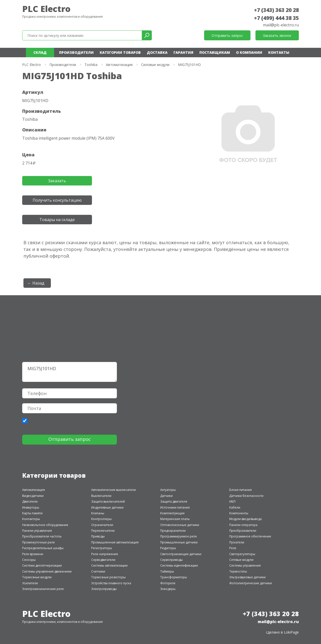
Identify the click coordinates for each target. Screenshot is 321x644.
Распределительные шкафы (43, 548)
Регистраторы (102, 548)
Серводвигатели (103, 560)
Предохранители (173, 531)
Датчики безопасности (246, 496)
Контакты (279, 52)
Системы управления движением (47, 571)
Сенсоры (29, 560)
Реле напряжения (105, 554)
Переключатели (103, 531)
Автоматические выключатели (114, 490)
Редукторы (168, 548)
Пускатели (237, 542)
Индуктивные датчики (107, 507)
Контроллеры (101, 519)
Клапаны (98, 513)
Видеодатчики (33, 496)
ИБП (232, 501)
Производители (76, 52)
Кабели (235, 507)
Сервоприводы (171, 560)
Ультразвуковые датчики (247, 577)
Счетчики (98, 571)
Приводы (98, 536)
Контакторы (31, 519)
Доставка (157, 52)
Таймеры (167, 571)
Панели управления (37, 531)
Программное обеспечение (250, 536)
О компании (249, 52)
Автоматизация (119, 65)
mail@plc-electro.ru (281, 25)
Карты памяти (32, 513)
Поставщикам (215, 52)
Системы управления (245, 565)
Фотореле (168, 583)
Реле (233, 548)
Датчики (166, 496)
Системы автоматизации (109, 565)
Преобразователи (243, 531)
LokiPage (291, 632)
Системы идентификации (179, 565)
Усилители (30, 583)
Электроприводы (104, 589)
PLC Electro (46, 9)
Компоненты (239, 513)
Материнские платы (175, 519)
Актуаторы (168, 490)
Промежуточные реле (39, 542)
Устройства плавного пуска (111, 583)
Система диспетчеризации (42, 565)
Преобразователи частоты (42, 536)
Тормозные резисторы (108, 577)
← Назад (36, 283)
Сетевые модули (241, 560)
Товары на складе (57, 220)
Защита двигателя (174, 501)
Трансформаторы (174, 577)
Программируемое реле (179, 536)
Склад (40, 52)
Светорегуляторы (242, 554)
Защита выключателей (108, 501)
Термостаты (238, 571)
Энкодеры (168, 589)
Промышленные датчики (179, 542)
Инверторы (31, 507)
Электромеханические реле (43, 589)
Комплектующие (172, 513)
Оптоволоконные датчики (180, 525)
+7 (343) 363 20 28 (276, 10)
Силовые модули (155, 65)
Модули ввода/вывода (245, 519)
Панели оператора (243, 525)
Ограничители (102, 525)
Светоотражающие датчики (181, 554)
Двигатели (30, 501)
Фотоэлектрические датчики (251, 583)
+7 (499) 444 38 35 (276, 18)
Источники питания (175, 507)
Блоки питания (241, 490)
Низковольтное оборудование (45, 525)
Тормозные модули (37, 577)
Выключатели (101, 496)
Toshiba (91, 65)
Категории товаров (120, 52)
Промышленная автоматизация (115, 542)
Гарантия (183, 52)
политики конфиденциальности (54, 422)
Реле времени (33, 554)
